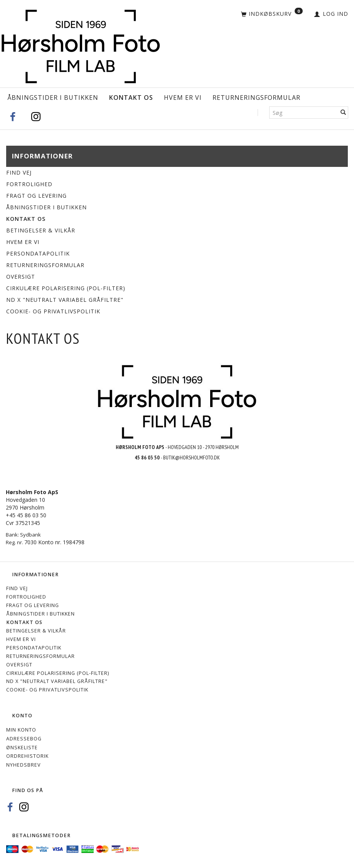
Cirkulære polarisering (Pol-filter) (66, 288)
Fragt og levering (36, 196)
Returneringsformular (256, 98)
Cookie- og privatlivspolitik (53, 311)
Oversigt (21, 277)
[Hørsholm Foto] (81, 45)
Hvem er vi (183, 98)
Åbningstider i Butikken (53, 98)
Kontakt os (131, 98)
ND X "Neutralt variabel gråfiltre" (65, 300)
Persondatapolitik (38, 253)
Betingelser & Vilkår (41, 230)
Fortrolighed (29, 184)
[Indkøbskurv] (272, 14)
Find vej (19, 172)
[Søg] (343, 113)
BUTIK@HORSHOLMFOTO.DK (191, 458)
